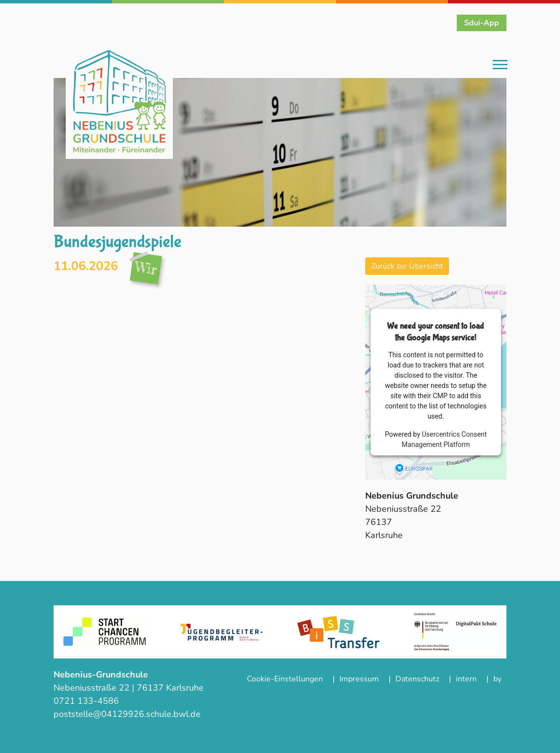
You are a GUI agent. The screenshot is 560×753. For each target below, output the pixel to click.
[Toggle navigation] (500, 65)
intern (466, 679)
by (497, 679)
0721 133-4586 (87, 701)
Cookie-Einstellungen (285, 679)
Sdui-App (482, 23)
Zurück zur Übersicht (407, 266)
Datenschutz (417, 679)
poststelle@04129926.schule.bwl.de (127, 714)
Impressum (359, 679)
